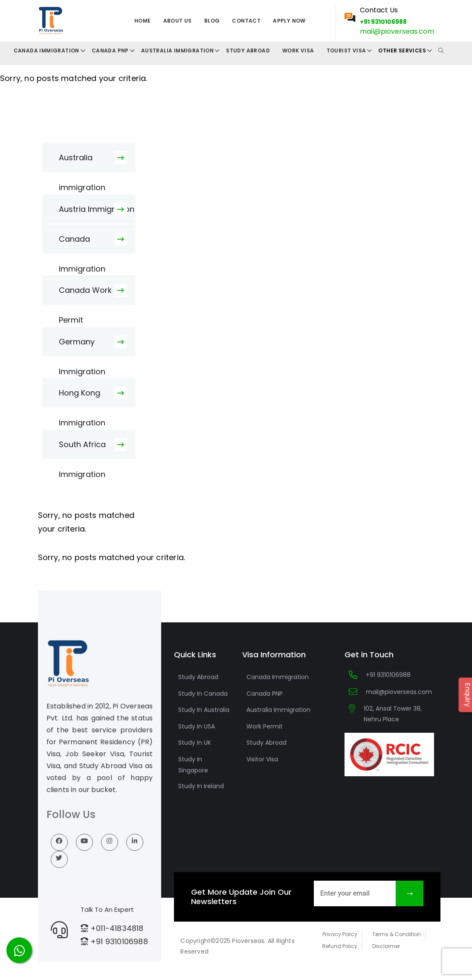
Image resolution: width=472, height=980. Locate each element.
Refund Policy (340, 946)
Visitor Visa (262, 759)
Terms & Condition (397, 934)
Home (143, 21)
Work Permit (265, 726)
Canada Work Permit (85, 295)
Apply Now (289, 21)
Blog (212, 21)
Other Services (402, 51)
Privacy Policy (340, 934)
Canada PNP (110, 51)
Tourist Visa (346, 51)
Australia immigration (82, 162)
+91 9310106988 (383, 22)
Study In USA (197, 726)
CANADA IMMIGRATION (46, 51)
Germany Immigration (82, 347)
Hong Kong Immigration (82, 398)
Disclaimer (386, 946)
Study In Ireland (201, 786)
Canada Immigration (82, 244)
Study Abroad (248, 51)
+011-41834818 (117, 928)
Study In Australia (204, 710)
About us (178, 21)
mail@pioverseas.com (397, 31)
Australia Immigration (177, 51)
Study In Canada (203, 694)
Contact (246, 21)
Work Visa (298, 51)
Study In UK (195, 743)
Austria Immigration (97, 209)
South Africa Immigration (82, 449)
